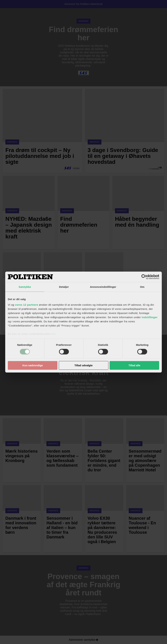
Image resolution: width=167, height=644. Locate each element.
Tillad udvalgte (84, 365)
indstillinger (150, 317)
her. (54, 334)
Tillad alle (134, 365)
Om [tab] (142, 287)
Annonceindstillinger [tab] (103, 287)
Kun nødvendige (33, 365)
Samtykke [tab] (25, 287)
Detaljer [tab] (64, 287)
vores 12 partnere (27, 305)
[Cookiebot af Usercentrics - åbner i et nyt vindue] (144, 277)
